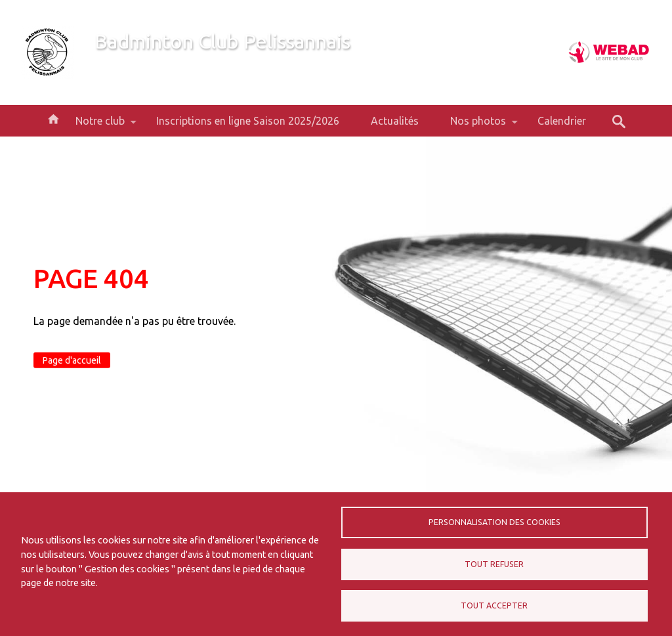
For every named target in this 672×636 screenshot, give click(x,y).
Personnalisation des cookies (494, 522)
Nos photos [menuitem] (478, 126)
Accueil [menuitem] (53, 118)
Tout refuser (494, 564)
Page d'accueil (72, 360)
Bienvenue (118, 64)
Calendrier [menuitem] (562, 121)
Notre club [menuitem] (100, 126)
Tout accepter (494, 605)
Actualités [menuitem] (395, 121)
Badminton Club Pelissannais (222, 41)
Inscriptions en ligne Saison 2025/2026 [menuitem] (248, 121)
